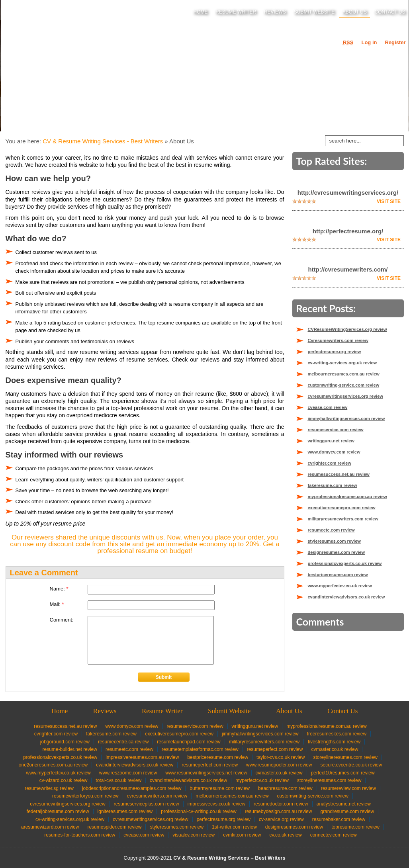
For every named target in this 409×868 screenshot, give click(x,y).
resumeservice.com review (336, 430)
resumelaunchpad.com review (189, 742)
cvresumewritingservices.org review (346, 396)
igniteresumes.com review (125, 811)
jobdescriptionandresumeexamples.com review (132, 788)
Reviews (275, 12)
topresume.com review (355, 827)
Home (201, 12)
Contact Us (390, 12)
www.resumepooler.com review (279, 765)
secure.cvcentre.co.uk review (351, 765)
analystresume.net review (344, 804)
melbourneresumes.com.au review (344, 374)
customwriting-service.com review (344, 385)
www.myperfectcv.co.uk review (340, 586)
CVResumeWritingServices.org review (347, 329)
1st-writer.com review (234, 827)
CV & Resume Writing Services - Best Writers (103, 141)
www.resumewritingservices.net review (206, 773)
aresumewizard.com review (50, 827)
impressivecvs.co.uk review (216, 804)
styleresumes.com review (334, 541)
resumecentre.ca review (123, 742)
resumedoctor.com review (281, 804)
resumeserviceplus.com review (147, 804)
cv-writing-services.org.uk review (342, 363)
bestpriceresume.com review (338, 575)
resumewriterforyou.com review (85, 796)
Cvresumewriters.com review (338, 340)
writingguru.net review (331, 441)
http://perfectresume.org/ (348, 231)
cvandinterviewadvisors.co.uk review (346, 597)
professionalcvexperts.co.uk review (345, 563)
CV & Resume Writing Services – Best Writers (229, 858)
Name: (59, 589)
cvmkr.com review (242, 835)
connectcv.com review (334, 835)
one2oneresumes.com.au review (53, 765)
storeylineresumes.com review (345, 757)
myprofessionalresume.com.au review (347, 497)
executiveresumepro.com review (342, 508)
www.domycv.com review (334, 452)
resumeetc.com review (331, 530)
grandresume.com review (347, 811)
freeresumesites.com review (337, 734)
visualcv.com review (194, 835)
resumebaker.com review (339, 819)
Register (395, 42)
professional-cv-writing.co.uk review (199, 811)
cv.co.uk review (285, 835)
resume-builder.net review (70, 749)
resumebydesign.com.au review (279, 811)
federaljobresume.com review (58, 811)
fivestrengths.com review (334, 742)
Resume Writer (236, 12)
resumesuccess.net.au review (339, 474)
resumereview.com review (348, 788)
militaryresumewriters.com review (343, 519)
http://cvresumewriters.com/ (348, 269)
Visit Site (389, 201)
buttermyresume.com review (220, 788)
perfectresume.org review (335, 352)
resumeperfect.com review (275, 749)
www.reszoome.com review (128, 773)
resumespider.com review (114, 827)
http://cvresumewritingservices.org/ (348, 193)
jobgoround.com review (65, 742)
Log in (369, 42)
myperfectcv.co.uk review (262, 780)
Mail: (57, 604)
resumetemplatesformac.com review (200, 749)
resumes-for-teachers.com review (80, 835)
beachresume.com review (285, 788)
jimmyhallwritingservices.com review (346, 418)
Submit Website (314, 12)
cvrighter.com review (330, 463)
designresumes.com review (337, 552)
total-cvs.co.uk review (118, 780)
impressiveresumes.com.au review (142, 757)
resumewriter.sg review (49, 788)
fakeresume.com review (333, 485)
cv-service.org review (281, 819)
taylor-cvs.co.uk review (281, 757)
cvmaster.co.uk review (335, 749)
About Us (355, 12)
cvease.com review (328, 407)
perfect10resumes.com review (343, 773)
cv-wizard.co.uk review (64, 780)
